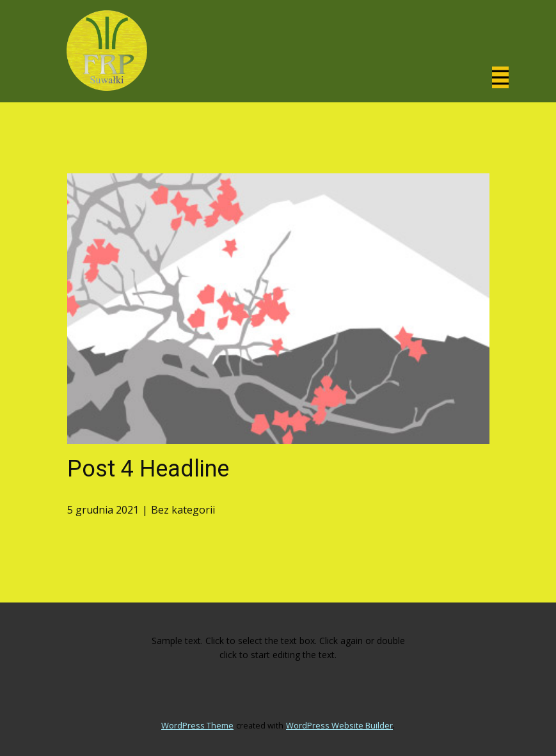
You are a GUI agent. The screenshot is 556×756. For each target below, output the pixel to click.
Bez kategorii (183, 510)
